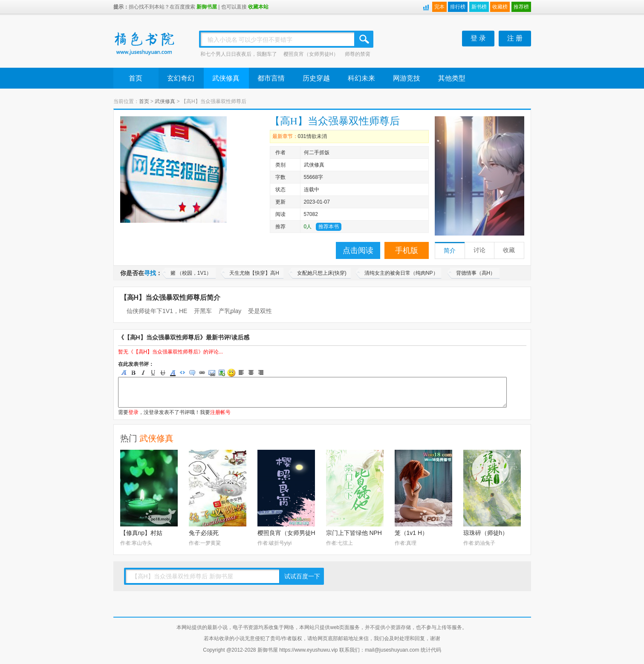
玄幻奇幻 (181, 78)
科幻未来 (361, 78)
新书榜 (479, 7)
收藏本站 (258, 7)
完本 (439, 7)
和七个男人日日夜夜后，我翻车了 (239, 54)
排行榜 (458, 7)
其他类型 (452, 78)
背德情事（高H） (476, 273)
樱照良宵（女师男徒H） (311, 54)
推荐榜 (521, 7)
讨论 (479, 250)
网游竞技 (407, 78)
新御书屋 (207, 7)
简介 (450, 251)
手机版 (407, 250)
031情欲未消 (312, 136)
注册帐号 (220, 412)
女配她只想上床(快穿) (322, 273)
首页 (136, 78)
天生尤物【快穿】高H (254, 273)
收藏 (509, 250)
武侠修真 (226, 78)
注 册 (515, 38)
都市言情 (271, 78)
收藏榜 (500, 7)
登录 (133, 412)
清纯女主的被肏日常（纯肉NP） (401, 273)
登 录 (478, 38)
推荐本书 (329, 227)
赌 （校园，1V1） (191, 273)
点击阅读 (358, 250)
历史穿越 (316, 78)
